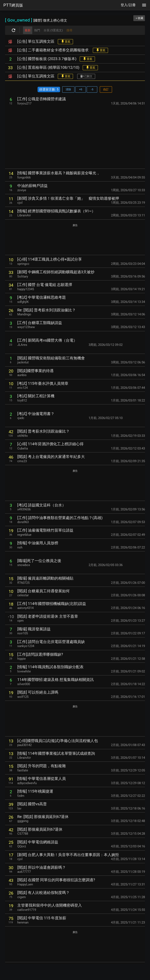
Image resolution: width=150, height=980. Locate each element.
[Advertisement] (75, 137)
